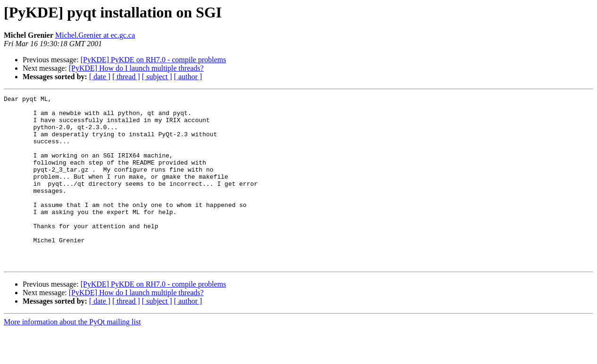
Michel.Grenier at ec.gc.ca (95, 35)
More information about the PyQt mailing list (72, 356)
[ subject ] (157, 77)
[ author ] (188, 77)
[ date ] (100, 77)
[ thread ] (126, 77)
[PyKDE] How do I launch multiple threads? (136, 68)
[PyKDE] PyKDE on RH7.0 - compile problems (153, 60)
